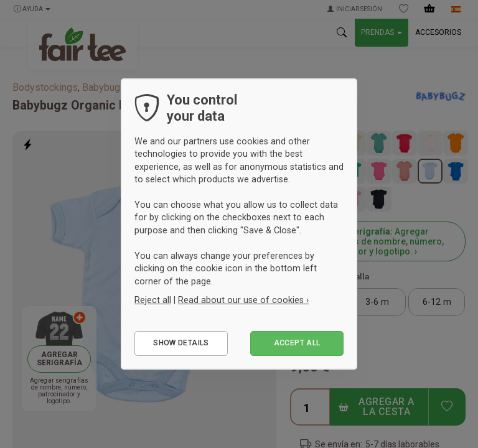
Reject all (153, 300)
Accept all (297, 343)
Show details (181, 343)
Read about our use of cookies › (243, 300)
